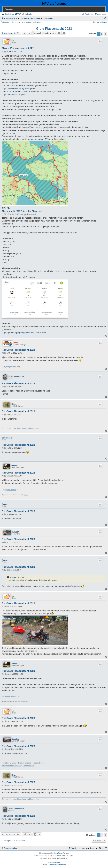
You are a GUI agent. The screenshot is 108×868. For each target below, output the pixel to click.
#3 (3, 387)
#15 (3, 819)
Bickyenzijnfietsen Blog (11, 367)
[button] (106, 34)
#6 (3, 476)
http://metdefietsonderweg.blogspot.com (18, 765)
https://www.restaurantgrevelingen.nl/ (19, 88)
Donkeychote (7, 438)
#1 (3, 52)
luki (13, 41)
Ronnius (14, 466)
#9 (3, 570)
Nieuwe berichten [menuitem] (100, 22)
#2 (3, 353)
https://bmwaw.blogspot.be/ (28, 428)
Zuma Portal (58, 853)
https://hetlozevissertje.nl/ (14, 94)
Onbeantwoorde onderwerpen (13, 22)
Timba (4, 504)
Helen (14, 404)
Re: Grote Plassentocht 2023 (18, 350)
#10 (3, 606)
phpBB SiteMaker (54, 863)
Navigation (55, 9)
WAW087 (15, 532)
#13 (3, 749)
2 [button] (102, 34)
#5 (3, 448)
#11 (3, 674)
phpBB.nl (64, 858)
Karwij (26, 495)
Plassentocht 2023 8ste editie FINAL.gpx (22, 211)
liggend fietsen (10, 490)
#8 (3, 542)
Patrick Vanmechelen (16, 376)
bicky (16, 343)
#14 (3, 785)
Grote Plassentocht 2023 (54, 29)
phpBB (46, 855)
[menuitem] (18, 14)
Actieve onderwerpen (35, 22)
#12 (3, 721)
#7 (3, 514)
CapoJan (15, 739)
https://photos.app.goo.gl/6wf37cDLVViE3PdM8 (24, 333)
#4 (3, 415)
